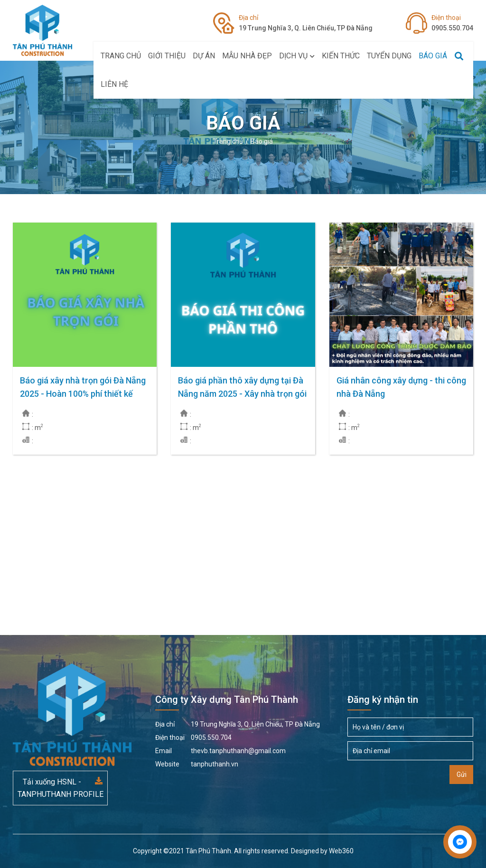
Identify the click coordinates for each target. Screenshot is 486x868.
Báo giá (433, 56)
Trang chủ (121, 56)
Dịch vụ (297, 56)
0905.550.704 (452, 22)
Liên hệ (114, 84)
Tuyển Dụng (389, 56)
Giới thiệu (167, 56)
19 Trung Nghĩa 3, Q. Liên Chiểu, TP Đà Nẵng (306, 22)
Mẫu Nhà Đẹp (247, 56)
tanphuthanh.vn (197, 764)
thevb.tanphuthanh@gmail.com (220, 751)
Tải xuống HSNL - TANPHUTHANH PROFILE (61, 788)
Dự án (204, 56)
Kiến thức (341, 56)
